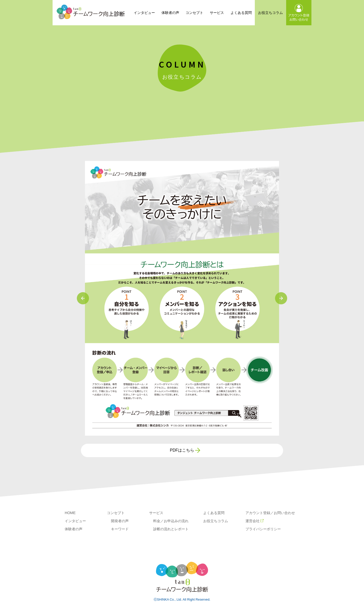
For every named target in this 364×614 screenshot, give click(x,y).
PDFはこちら (182, 450)
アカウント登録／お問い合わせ (270, 513)
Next (281, 298)
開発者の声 (120, 521)
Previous (83, 298)
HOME (70, 513)
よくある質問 (241, 13)
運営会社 (255, 521)
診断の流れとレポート (171, 529)
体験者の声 (170, 13)
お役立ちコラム (270, 13)
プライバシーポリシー (263, 529)
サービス (217, 13)
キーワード (120, 529)
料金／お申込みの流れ (171, 521)
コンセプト (194, 13)
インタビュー (144, 13)
